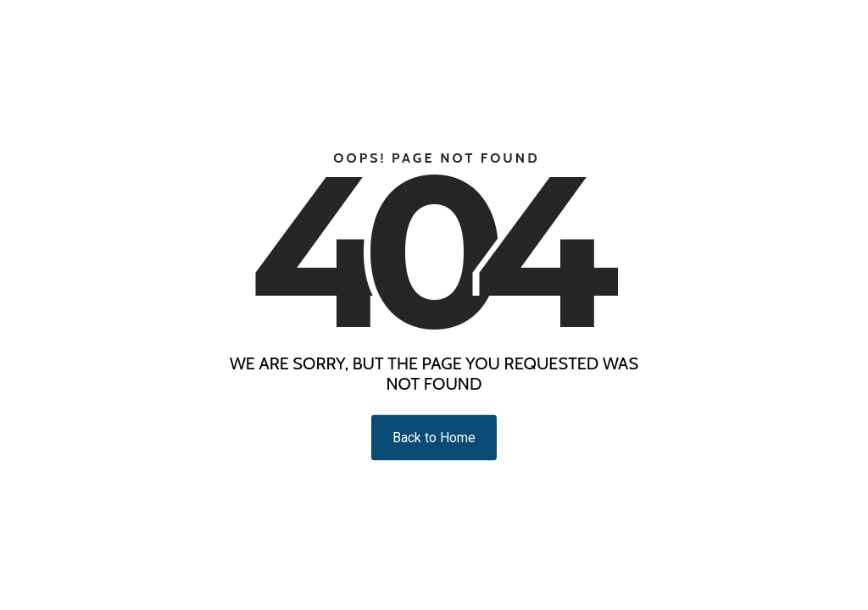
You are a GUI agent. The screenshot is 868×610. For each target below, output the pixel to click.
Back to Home (434, 438)
